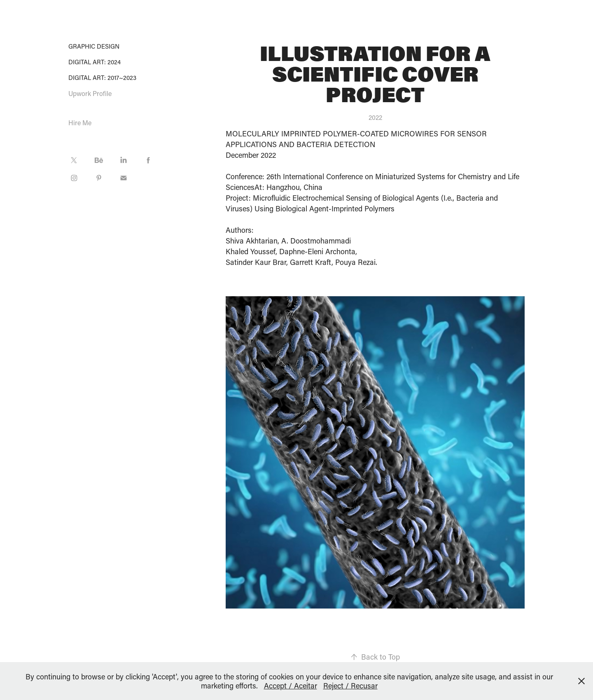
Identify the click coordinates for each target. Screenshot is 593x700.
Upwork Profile (90, 93)
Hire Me (80, 123)
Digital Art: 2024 (95, 62)
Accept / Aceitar (291, 686)
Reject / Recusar (350, 686)
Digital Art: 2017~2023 (102, 77)
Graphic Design (94, 46)
